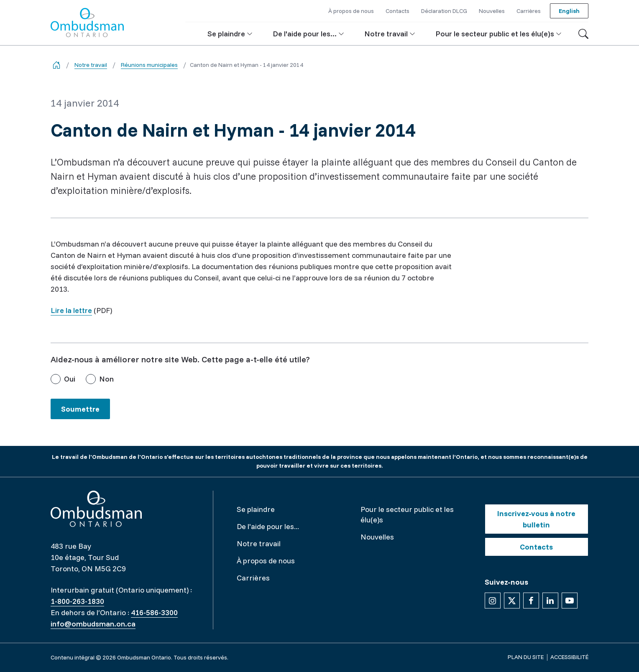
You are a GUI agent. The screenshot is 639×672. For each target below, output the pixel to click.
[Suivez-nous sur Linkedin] (550, 601)
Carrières (253, 578)
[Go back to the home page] (56, 65)
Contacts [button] (397, 11)
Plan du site (526, 657)
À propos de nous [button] (351, 11)
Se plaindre (256, 509)
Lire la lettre (71, 310)
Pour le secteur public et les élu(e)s (407, 514)
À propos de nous (266, 561)
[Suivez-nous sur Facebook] (531, 601)
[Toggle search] (583, 34)
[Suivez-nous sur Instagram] (493, 601)
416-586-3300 (154, 612)
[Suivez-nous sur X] (512, 601)
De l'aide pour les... (268, 526)
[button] (230, 34)
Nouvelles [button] (492, 11)
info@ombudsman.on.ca (93, 624)
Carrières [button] (529, 11)
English (569, 11)
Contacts (536, 547)
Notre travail (91, 65)
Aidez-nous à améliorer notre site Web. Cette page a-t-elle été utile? (180, 359)
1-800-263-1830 (77, 601)
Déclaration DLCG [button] (444, 11)
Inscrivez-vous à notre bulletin (536, 519)
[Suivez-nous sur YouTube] (570, 601)
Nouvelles (377, 537)
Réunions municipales (149, 65)
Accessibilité (569, 657)
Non (106, 379)
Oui (70, 379)
